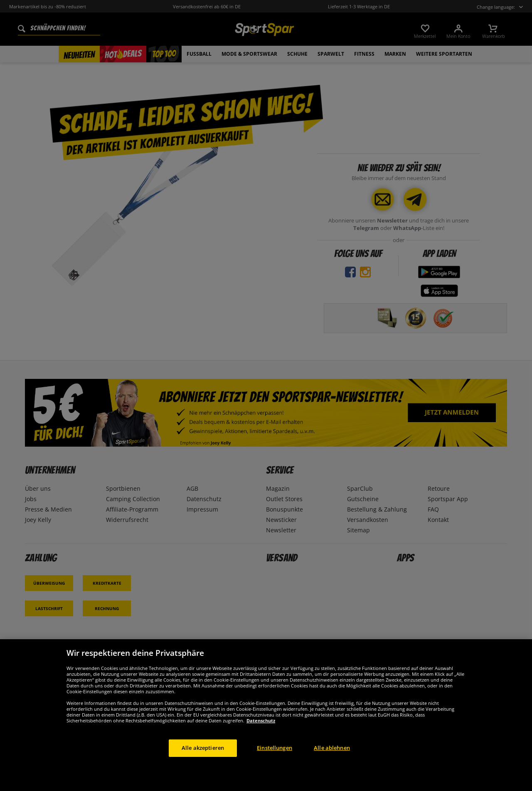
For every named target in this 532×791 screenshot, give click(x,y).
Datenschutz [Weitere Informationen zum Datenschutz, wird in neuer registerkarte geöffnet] (261, 732)
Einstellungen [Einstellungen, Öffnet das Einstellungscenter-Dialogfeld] (275, 759)
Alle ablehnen (332, 759)
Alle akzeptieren (203, 759)
